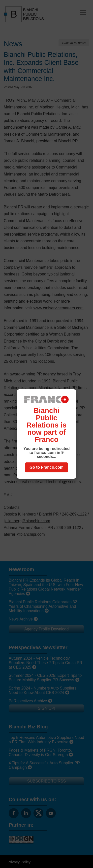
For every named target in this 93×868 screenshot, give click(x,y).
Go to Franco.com (46, 467)
